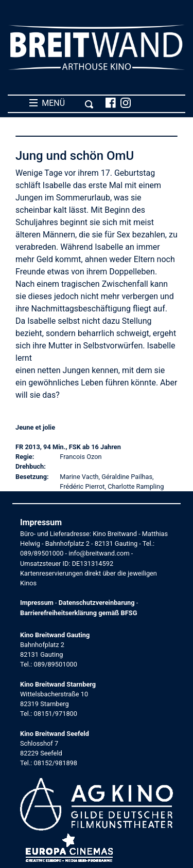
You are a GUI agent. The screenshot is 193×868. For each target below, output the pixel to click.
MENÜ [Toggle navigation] (62, 103)
